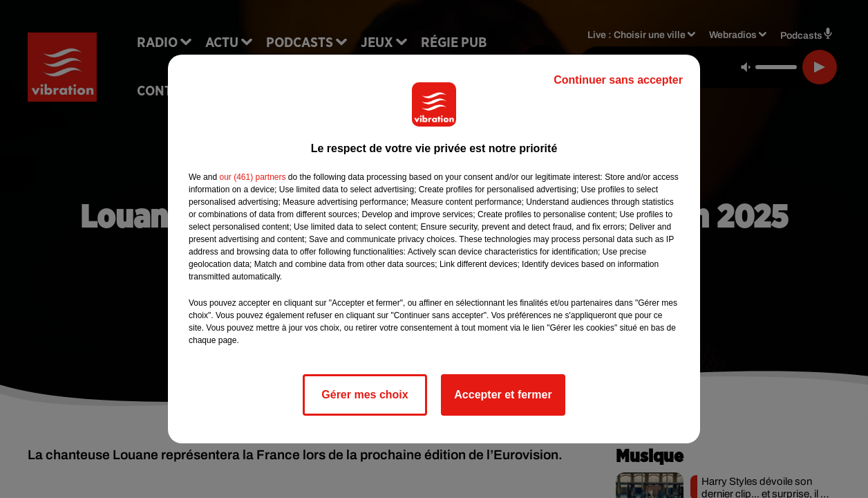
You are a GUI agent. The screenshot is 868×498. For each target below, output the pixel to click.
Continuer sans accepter (618, 80)
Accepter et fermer (503, 395)
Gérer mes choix (365, 395)
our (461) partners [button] (252, 177)
